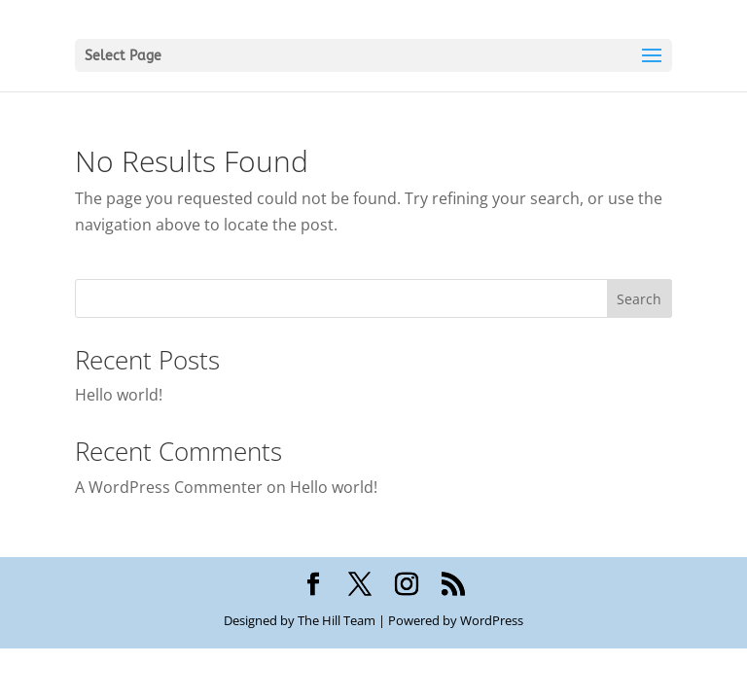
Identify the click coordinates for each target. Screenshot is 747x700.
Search (639, 299)
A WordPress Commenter (169, 487)
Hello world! (119, 395)
